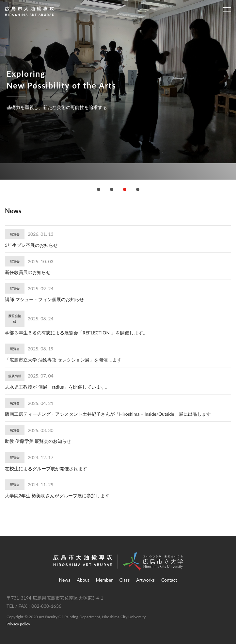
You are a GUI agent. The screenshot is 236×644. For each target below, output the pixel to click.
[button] (99, 189)
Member (104, 580)
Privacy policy (18, 624)
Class (124, 580)
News (65, 580)
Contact (169, 580)
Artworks (145, 580)
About (83, 580)
